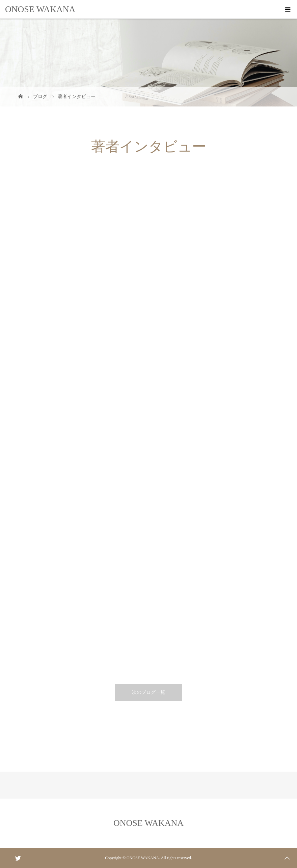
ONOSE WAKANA (40, 9)
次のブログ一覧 (148, 692)
